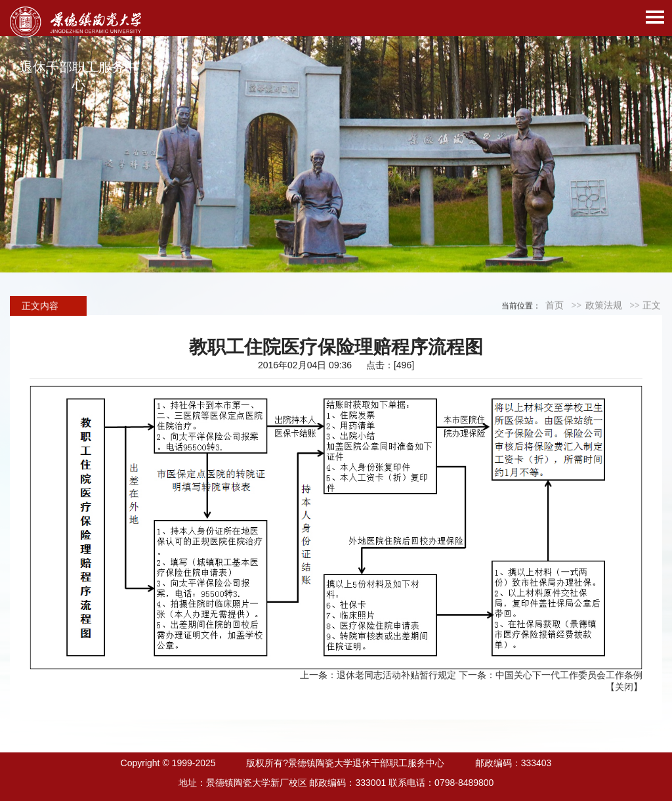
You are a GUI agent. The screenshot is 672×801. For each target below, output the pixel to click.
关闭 (624, 687)
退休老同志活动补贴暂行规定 (396, 675)
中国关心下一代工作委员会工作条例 (569, 675)
